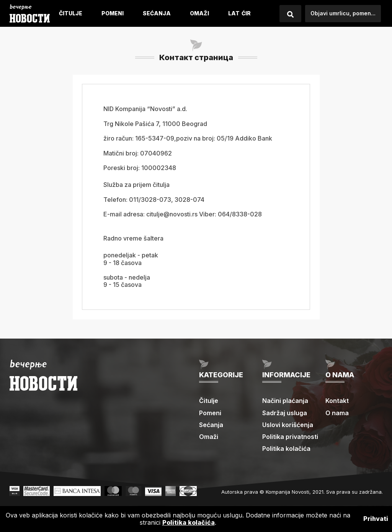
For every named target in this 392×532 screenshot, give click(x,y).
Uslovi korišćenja (288, 425)
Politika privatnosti (290, 437)
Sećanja (157, 13)
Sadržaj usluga (285, 413)
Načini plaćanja (285, 401)
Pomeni (113, 13)
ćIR (246, 13)
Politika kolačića (286, 449)
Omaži (199, 13)
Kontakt (337, 401)
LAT (234, 13)
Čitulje (71, 13)
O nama (337, 413)
